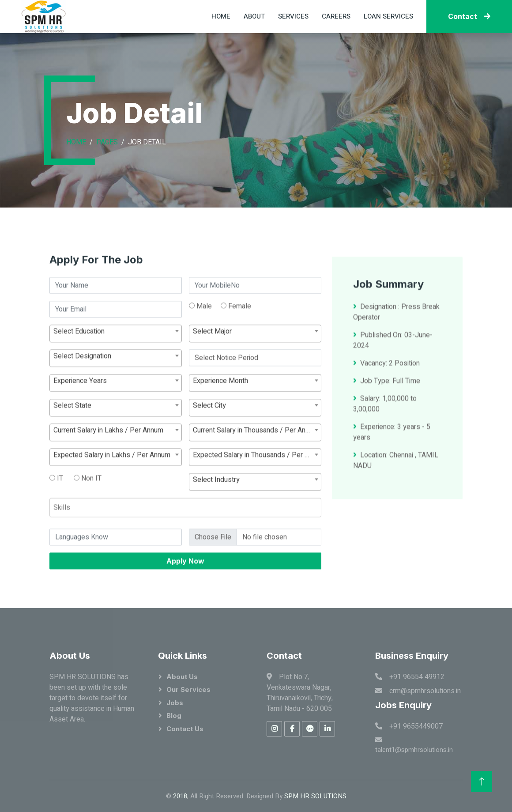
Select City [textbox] (209, 435)
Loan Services (388, 16)
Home (221, 16)
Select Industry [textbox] (216, 510)
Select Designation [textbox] (82, 386)
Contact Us (185, 729)
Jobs (175, 703)
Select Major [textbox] (212, 361)
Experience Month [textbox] (220, 411)
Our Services (188, 689)
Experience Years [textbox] (80, 411)
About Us (182, 677)
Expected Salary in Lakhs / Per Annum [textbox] (112, 485)
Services (293, 16)
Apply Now (185, 591)
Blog (174, 716)
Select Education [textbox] (79, 361)
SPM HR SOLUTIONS (315, 796)
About (254, 16)
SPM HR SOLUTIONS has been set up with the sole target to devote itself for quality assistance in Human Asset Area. (92, 698)
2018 (180, 796)
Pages (107, 142)
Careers (336, 16)
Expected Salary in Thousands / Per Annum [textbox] (257, 485)
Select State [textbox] (72, 435)
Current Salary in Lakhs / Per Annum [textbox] (108, 460)
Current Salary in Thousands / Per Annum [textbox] (256, 460)
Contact (469, 16)
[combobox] (116, 363)
